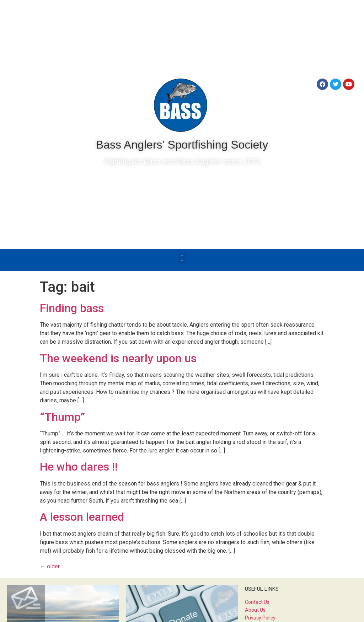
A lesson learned (82, 517)
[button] (182, 258)
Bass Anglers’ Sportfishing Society (182, 145)
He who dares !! (79, 467)
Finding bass (72, 308)
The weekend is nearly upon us (118, 358)
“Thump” (62, 417)
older (50, 566)
